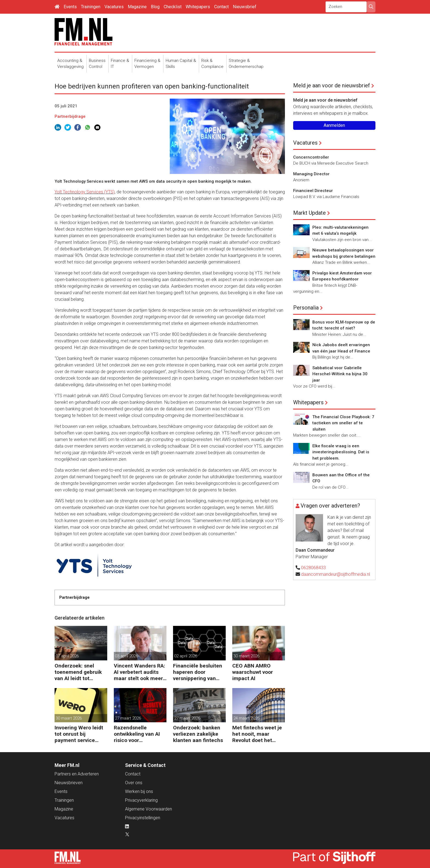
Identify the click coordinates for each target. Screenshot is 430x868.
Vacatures (114, 7)
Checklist (173, 7)
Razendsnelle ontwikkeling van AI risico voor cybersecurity (137, 734)
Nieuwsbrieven (69, 783)
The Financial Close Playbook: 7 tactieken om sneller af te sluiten (343, 423)
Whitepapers (198, 7)
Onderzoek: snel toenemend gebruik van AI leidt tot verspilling (78, 672)
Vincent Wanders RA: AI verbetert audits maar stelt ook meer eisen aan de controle (140, 672)
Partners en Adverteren (77, 774)
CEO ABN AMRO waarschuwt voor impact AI (253, 672)
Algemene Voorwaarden (148, 809)
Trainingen (91, 7)
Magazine (137, 7)
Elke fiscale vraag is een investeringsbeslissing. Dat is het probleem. (341, 452)
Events (70, 7)
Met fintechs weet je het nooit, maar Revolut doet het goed (257, 734)
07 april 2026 (67, 656)
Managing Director (311, 174)
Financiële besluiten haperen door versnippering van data (198, 672)
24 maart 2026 (246, 718)
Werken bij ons (139, 791)
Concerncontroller (311, 157)
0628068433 (313, 568)
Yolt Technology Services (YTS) (85, 192)
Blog (155, 7)
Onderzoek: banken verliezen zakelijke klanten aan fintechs (198, 734)
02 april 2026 (186, 656)
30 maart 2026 (246, 656)
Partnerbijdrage (70, 116)
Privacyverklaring (141, 800)
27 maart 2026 (128, 718)
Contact (221, 7)
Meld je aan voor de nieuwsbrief (332, 85)
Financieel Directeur (313, 191)
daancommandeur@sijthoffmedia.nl (336, 574)
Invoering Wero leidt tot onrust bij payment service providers (79, 734)
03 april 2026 (126, 656)
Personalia (306, 308)
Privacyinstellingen (143, 818)
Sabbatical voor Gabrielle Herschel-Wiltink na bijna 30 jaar (340, 374)
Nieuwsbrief (245, 7)
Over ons (134, 783)
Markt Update (309, 213)
